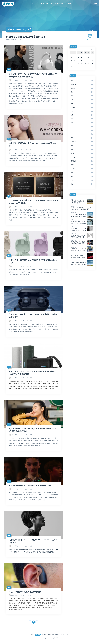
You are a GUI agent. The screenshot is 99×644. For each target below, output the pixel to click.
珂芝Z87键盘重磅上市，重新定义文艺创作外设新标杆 (82, 221)
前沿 (37, 4)
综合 (70, 4)
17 (78, 61)
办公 (82, 115)
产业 (66, 4)
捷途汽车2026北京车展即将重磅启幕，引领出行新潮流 (82, 263)
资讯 (33, 4)
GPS (82, 127)
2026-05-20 (19, 80)
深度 (62, 4)
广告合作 (82, 169)
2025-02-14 (19, 435)
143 (27, 207)
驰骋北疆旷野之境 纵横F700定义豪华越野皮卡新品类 (82, 201)
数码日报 (8, 4)
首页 (29, 4)
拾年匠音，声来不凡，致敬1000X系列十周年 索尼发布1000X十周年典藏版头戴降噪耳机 (82, 230)
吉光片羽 (56, 638)
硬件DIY (82, 107)
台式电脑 (82, 84)
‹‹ (30, 622)
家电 (82, 119)
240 (27, 321)
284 (27, 435)
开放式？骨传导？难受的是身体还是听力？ (27, 592)
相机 (82, 104)
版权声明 (82, 165)
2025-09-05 (19, 321)
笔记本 (82, 88)
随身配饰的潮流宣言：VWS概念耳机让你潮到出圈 (30, 486)
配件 (82, 100)
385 (27, 378)
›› (37, 622)
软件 (51, 4)
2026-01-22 (19, 266)
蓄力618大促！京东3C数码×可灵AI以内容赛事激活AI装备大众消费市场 (82, 208)
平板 (82, 92)
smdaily (13, 80)
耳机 (91, 30)
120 (27, 80)
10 (78, 58)
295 (27, 546)
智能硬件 (46, 4)
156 (27, 150)
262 (27, 266)
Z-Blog (48, 638)
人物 (55, 4)
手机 (82, 96)
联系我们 (82, 161)
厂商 (41, 4)
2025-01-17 (19, 489)
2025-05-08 (19, 378)
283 (27, 489)
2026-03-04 (19, 150)
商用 (82, 123)
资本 (58, 4)
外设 (82, 111)
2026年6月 (73, 47)
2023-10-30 (19, 595)
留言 (90, 37)
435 (27, 595)
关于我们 (82, 153)
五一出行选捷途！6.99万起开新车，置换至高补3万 (82, 235)
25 (82, 64)
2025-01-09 (19, 546)
